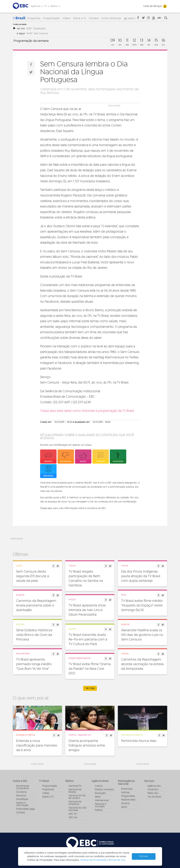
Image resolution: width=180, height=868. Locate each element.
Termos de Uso (117, 860)
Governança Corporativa (23, 787)
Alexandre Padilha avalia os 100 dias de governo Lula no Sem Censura (142, 635)
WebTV (132, 19)
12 (134, 40)
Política (99, 810)
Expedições (40, 29)
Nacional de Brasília (75, 791)
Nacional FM (75, 786)
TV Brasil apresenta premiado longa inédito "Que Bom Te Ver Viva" (34, 664)
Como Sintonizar (111, 18)
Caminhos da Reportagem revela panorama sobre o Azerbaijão (36, 605)
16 (163, 40)
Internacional (102, 800)
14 (149, 40)
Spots (124, 807)
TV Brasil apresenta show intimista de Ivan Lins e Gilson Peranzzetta (87, 610)
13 (142, 40)
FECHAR (144, 856)
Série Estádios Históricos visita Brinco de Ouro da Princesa (34, 635)
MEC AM (73, 818)
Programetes (128, 796)
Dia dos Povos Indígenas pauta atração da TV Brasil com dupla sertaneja (141, 576)
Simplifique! (22, 799)
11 (127, 40)
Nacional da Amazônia (75, 803)
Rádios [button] (55, 6)
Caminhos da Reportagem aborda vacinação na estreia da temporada (142, 664)
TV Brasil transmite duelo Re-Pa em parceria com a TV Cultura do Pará (88, 639)
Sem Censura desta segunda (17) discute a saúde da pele (33, 576)
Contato (94, 18)
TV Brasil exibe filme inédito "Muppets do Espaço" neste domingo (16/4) (142, 605)
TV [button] (47, 6)
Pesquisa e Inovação (100, 805)
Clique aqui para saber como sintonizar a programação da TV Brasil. (87, 411)
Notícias (125, 793)
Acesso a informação (22, 804)
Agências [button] (37, 6)
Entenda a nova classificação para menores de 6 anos (37, 746)
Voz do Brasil (154, 797)
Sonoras (125, 803)
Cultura (99, 786)
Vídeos (66, 18)
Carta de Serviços (153, 6)
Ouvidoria (21, 792)
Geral (98, 797)
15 (156, 40)
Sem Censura (41, 33)
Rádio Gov (153, 793)
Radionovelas (128, 800)
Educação (100, 793)
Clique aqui (46, 508)
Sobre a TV (80, 18)
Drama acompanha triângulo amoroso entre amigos (87, 746)
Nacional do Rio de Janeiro (77, 797)
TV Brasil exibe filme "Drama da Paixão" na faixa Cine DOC (90, 669)
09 (113, 40)
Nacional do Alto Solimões (78, 809)
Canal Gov (153, 790)
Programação (52, 18)
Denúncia (21, 796)
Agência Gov (154, 786)
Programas (34, 18)
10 (120, 40)
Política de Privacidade (93, 860)
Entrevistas (127, 789)
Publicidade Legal (25, 809)
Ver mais (90, 688)
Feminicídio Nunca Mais (139, 741)
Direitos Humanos (104, 790)
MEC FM (73, 814)
